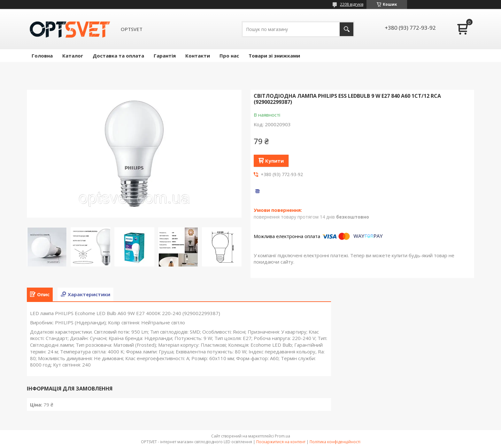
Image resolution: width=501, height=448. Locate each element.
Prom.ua (282, 436)
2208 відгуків (352, 4)
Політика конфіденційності (335, 442)
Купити (274, 161)
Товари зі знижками (274, 56)
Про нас (229, 56)
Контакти (198, 56)
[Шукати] (347, 29)
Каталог (73, 56)
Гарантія (165, 56)
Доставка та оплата (118, 56)
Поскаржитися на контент (281, 442)
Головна (42, 56)
